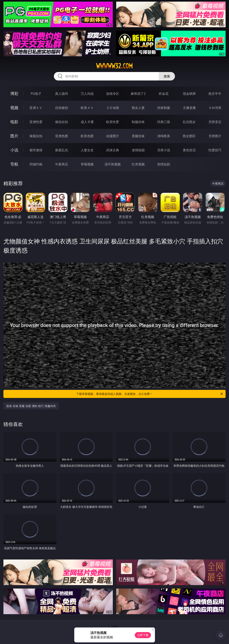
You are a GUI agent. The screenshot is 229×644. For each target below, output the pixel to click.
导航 (14, 164)
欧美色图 (87, 136)
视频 (14, 108)
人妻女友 (87, 150)
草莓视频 (87, 164)
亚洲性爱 (36, 122)
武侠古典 (113, 150)
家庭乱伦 (62, 150)
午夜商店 (62, 164)
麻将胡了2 (138, 94)
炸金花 (164, 94)
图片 (14, 136)
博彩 (14, 93)
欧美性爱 (113, 122)
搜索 (167, 76)
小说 (14, 150)
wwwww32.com (114, 66)
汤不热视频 (113, 164)
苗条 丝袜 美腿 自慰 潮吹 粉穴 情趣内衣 (31, 406)
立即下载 (143, 635)
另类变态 (215, 122)
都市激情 (36, 150)
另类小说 (164, 150)
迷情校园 (138, 150)
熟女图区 (189, 136)
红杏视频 (138, 164)
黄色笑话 (189, 150)
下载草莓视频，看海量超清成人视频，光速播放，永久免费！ (150, 394)
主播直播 (189, 108)
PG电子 (36, 94)
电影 (14, 122)
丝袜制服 (164, 108)
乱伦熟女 (189, 122)
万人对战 (87, 94)
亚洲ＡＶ (36, 108)
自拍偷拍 (62, 108)
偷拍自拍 (62, 122)
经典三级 (164, 122)
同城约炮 (36, 164)
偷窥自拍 (36, 136)
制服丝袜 (138, 122)
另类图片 (215, 136)
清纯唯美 (164, 136)
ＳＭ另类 (215, 108)
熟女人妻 (138, 108)
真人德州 (62, 94)
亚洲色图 (62, 136)
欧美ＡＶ (87, 108)
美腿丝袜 (138, 136)
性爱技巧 (215, 150)
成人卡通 (87, 122)
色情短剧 (164, 164)
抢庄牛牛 (215, 94)
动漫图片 (113, 136)
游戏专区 (113, 94)
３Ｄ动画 (113, 108)
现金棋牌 (189, 94)
